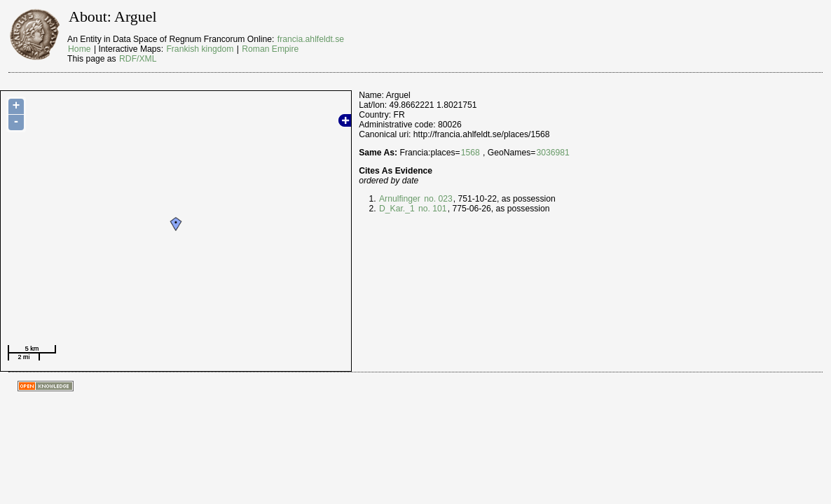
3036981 (552, 153)
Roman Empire (270, 49)
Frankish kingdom (200, 49)
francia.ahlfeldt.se (311, 39)
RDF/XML (138, 59)
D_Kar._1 (397, 209)
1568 (471, 153)
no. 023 (437, 199)
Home (79, 49)
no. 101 (432, 209)
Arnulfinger (400, 199)
